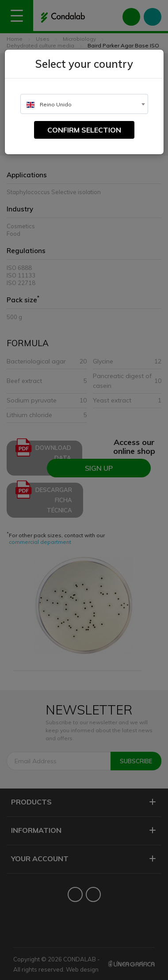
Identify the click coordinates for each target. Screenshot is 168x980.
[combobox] (84, 104)
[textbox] (84, 104)
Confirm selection (84, 130)
